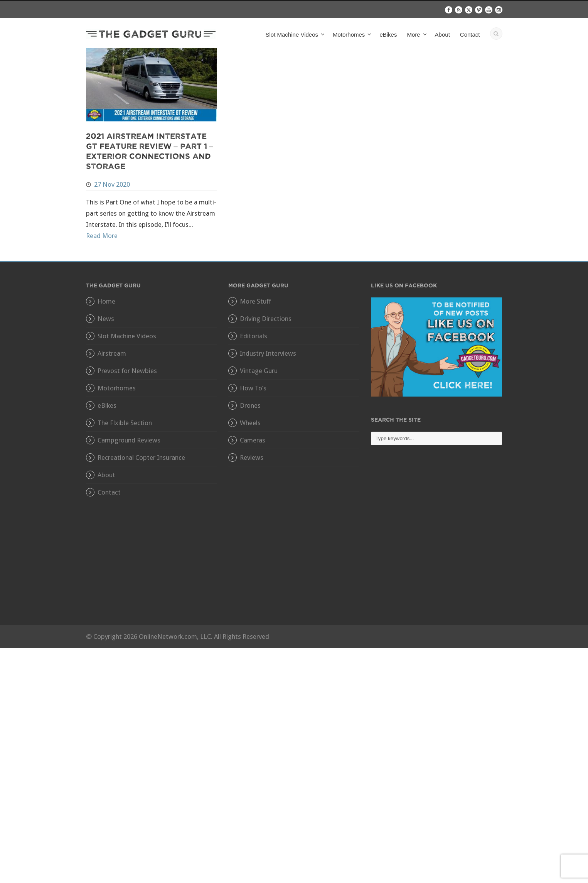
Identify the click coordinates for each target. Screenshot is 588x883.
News (106, 319)
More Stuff (255, 301)
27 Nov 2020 (112, 184)
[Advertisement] (436, 541)
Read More (102, 236)
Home (106, 301)
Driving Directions (266, 319)
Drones (250, 405)
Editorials (254, 336)
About (442, 35)
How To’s (253, 388)
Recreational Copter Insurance (141, 458)
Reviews (252, 458)
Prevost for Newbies (127, 371)
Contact (470, 35)
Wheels (250, 423)
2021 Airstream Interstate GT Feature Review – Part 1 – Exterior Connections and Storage (150, 151)
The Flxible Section (125, 423)
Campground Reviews (129, 440)
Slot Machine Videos (292, 35)
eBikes (388, 35)
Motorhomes (349, 35)
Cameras (253, 440)
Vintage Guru (259, 371)
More (413, 35)
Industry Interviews (268, 353)
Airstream (112, 353)
